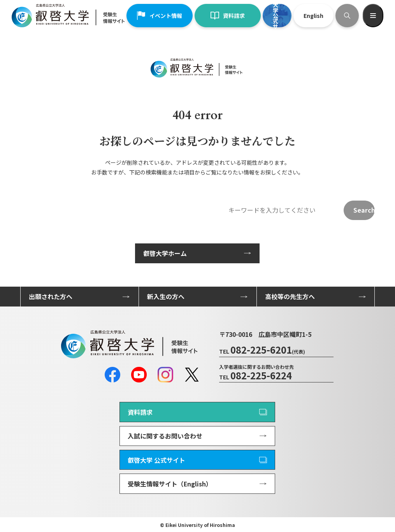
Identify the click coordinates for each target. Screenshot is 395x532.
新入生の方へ (166, 296)
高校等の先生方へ (290, 296)
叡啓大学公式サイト (276, 16)
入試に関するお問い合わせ (165, 436)
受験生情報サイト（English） (170, 484)
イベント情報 (160, 16)
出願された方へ (51, 296)
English (313, 16)
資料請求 (228, 16)
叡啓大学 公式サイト (156, 460)
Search (364, 210)
